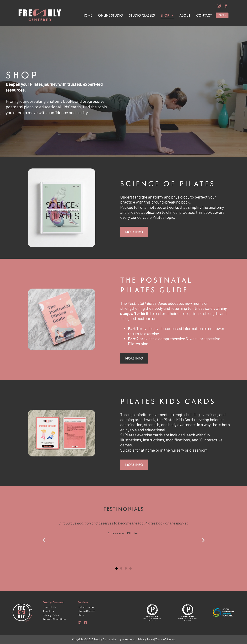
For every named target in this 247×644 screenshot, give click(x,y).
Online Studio (111, 15)
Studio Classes (142, 15)
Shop (167, 15)
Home (87, 15)
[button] (44, 540)
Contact (204, 15)
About (185, 15)
